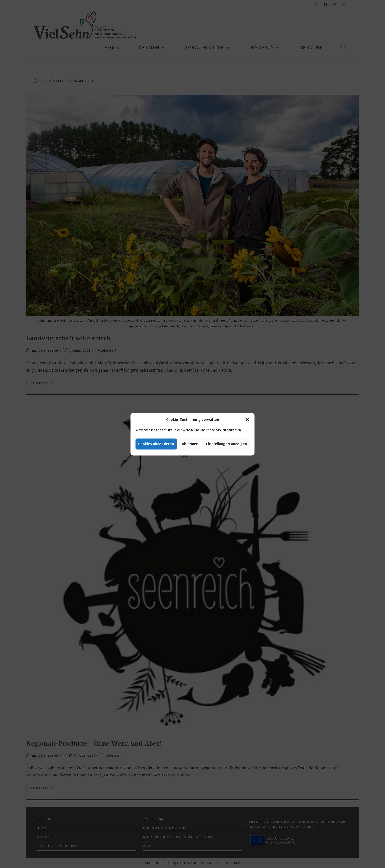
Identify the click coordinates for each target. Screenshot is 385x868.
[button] (247, 420)
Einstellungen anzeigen (227, 444)
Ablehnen (190, 444)
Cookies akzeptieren (156, 444)
